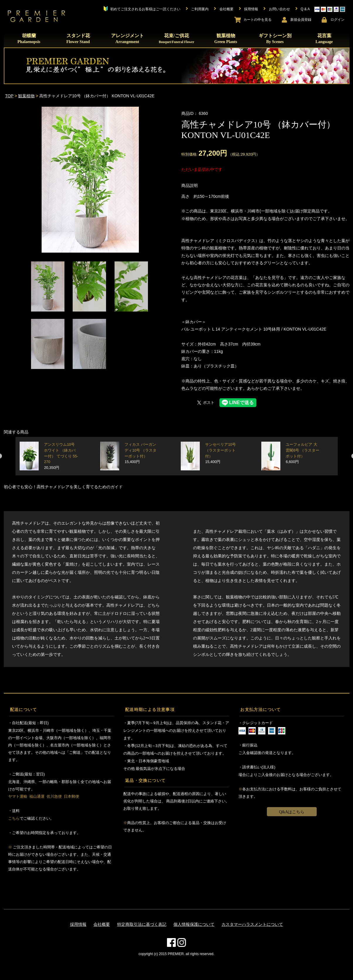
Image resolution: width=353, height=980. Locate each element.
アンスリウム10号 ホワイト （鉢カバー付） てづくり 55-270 (61, 456)
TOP (10, 96)
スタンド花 (78, 39)
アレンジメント (127, 39)
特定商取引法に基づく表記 (142, 924)
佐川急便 (54, 796)
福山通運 (37, 796)
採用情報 (78, 924)
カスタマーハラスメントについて (252, 924)
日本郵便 (71, 796)
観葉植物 (226, 39)
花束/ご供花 (176, 38)
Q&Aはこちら (292, 812)
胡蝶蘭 (29, 39)
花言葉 (324, 39)
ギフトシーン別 (275, 39)
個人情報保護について (194, 924)
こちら (14, 818)
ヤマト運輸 (18, 796)
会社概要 (102, 924)
